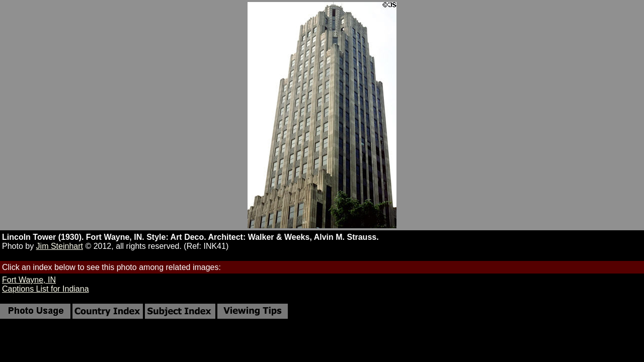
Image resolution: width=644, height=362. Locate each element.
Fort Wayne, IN (29, 280)
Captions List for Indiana (46, 289)
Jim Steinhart (60, 246)
